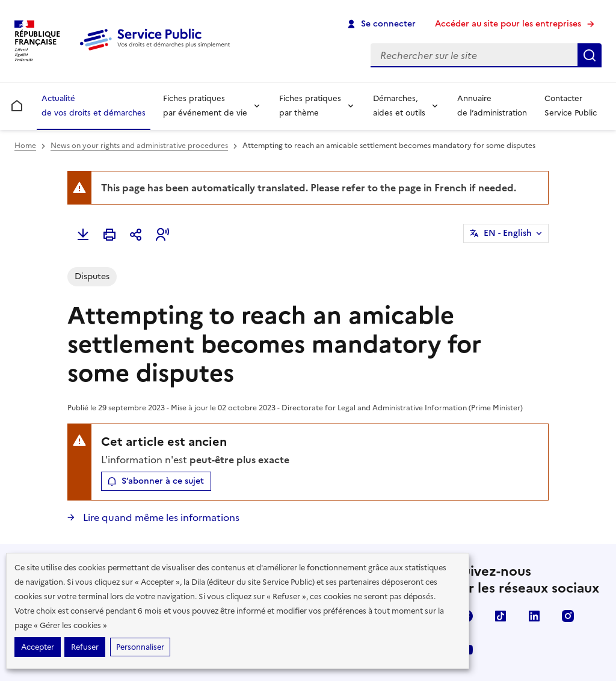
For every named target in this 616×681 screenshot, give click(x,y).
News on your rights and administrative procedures (139, 146)
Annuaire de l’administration (492, 106)
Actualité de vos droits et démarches (94, 106)
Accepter (38, 647)
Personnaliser (140, 647)
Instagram (568, 616)
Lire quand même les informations (160, 517)
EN (508, 233)
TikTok (500, 616)
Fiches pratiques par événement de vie (205, 106)
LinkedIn (534, 616)
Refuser (85, 647)
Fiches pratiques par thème (310, 106)
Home (25, 146)
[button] (162, 235)
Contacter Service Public (571, 106)
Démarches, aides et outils (399, 106)
